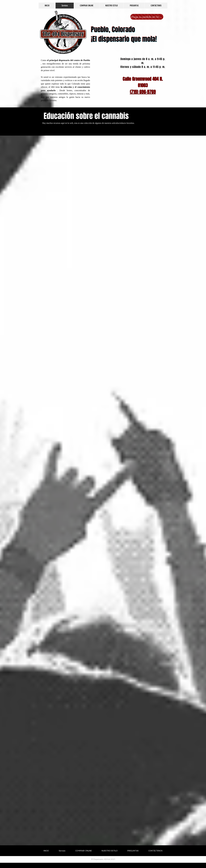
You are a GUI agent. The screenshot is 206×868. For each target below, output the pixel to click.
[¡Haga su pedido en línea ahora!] (147, 17)
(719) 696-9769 (143, 92)
